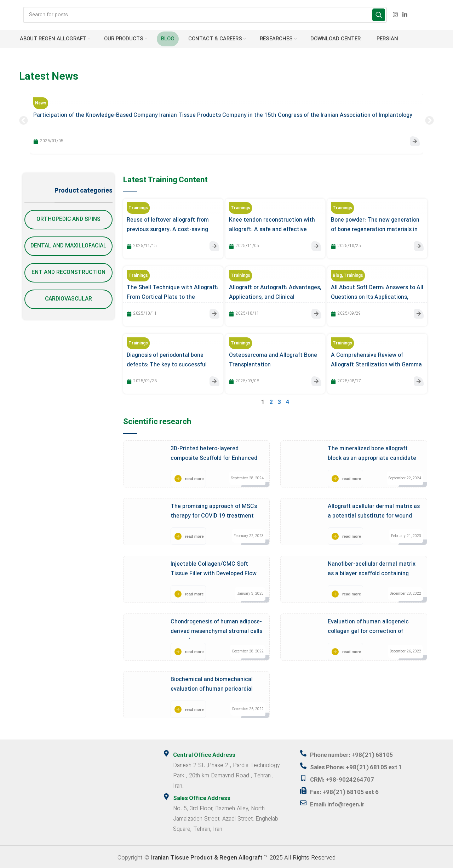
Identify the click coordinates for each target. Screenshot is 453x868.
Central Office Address (205, 754)
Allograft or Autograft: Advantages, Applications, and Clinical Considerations (275, 297)
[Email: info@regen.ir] (303, 800)
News (41, 104)
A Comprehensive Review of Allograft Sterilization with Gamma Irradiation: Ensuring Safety (376, 364)
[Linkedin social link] (405, 15)
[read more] (178, 477)
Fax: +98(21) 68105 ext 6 (345, 790)
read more (194, 477)
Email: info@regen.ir (338, 802)
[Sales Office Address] (166, 795)
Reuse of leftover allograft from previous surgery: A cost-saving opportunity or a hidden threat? (168, 229)
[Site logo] (16, 15)
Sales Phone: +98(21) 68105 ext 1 (357, 766)
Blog (337, 275)
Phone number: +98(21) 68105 (353, 754)
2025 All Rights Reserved (243, 856)
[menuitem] (386, 39)
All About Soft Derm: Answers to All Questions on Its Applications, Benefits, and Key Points (377, 297)
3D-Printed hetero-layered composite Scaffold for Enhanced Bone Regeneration (214, 457)
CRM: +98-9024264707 (342, 778)
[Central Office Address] (166, 752)
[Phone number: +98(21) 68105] (303, 752)
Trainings (138, 208)
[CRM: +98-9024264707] (303, 776)
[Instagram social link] (395, 15)
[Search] (205, 15)
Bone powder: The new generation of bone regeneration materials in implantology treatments (375, 229)
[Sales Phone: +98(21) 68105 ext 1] (303, 764)
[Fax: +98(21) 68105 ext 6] (303, 788)
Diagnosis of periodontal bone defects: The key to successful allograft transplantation (167, 364)
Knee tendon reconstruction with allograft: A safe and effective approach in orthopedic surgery (272, 229)
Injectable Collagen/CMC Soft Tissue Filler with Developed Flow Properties (214, 572)
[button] (24, 121)
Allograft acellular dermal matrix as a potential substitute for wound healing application (374, 515)
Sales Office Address (202, 796)
